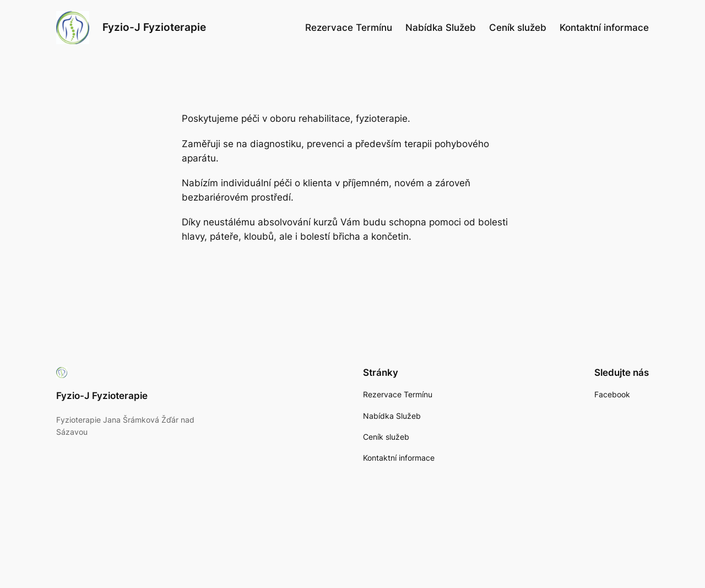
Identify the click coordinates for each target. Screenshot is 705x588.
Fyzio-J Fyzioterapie (154, 27)
